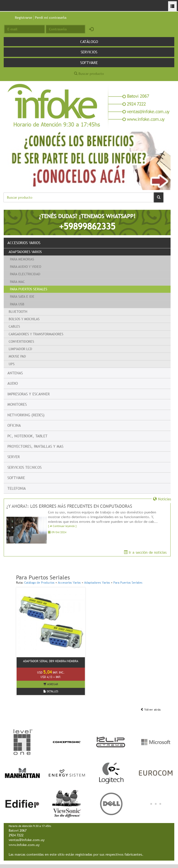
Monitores (17, 404)
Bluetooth (18, 312)
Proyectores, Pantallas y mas (35, 446)
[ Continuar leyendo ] (62, 526)
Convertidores (21, 341)
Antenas (15, 373)
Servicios (89, 52)
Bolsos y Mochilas (24, 319)
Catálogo (89, 42)
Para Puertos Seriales (29, 289)
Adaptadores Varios (25, 252)
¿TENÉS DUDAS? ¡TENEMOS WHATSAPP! (87, 222)
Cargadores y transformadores (36, 334)
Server (14, 457)
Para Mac (17, 282)
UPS (12, 364)
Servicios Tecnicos (25, 467)
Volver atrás (151, 710)
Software (89, 63)
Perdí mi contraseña (51, 18)
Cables (14, 326)
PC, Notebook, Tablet (27, 436)
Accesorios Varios (24, 243)
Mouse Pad (17, 356)
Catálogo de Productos (39, 583)
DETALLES (51, 691)
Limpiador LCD (20, 349)
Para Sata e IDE (22, 296)
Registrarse (24, 18)
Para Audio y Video (25, 267)
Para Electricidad (25, 274)
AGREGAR (51, 684)
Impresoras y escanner (29, 394)
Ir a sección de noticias (145, 552)
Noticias (162, 499)
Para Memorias (22, 259)
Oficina (14, 425)
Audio (13, 383)
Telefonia (17, 488)
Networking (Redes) (26, 415)
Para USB (17, 304)
